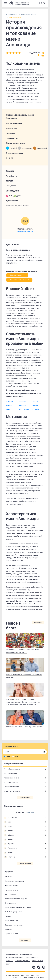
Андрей (9, 401)
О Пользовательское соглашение (32, 977)
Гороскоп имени (12, 934)
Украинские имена (12, 791)
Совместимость (17, 275)
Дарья (9, 835)
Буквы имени (10, 903)
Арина (9, 853)
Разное (8, 916)
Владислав (24, 409)
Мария (9, 826)
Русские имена (10, 773)
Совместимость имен (14, 925)
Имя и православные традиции (18, 907)
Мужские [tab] (30, 812)
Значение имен (12, 15)
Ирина (9, 844)
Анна (8, 822)
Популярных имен (25, 232)
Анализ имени (37, 961)
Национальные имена (15, 958)
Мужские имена (11, 890)
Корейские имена (12, 778)
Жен (8, 756)
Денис (35, 401)
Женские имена (11, 885)
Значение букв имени (19, 280)
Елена (9, 831)
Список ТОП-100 (25, 863)
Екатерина (11, 848)
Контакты (15, 977)
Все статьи (38, 623)
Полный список (25, 798)
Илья (8, 409)
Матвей (22, 405)
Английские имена (12, 769)
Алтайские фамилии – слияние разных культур (24, 727)
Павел (35, 405)
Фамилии (9, 877)
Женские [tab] (20, 812)
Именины (10, 961)
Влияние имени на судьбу (16, 899)
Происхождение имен (14, 881)
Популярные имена (28, 15)
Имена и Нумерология (14, 912)
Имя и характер (11, 920)
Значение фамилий (22, 961)
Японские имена (11, 782)
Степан (36, 409)
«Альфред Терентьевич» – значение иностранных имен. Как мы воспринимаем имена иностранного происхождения (23, 702)
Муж (16, 756)
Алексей (23, 401)
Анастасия (10, 818)
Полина (10, 857)
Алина (9, 839)
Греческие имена (11, 787)
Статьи (9, 964)
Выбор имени (10, 894)
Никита (9, 405)
